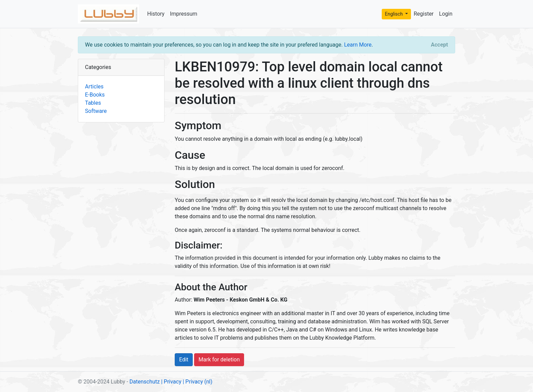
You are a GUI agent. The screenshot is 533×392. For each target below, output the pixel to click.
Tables (93, 103)
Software (96, 111)
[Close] (440, 45)
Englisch (394, 14)
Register (424, 14)
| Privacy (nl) (197, 382)
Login (446, 14)
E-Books (95, 95)
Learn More (358, 45)
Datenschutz (145, 382)
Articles (94, 87)
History (156, 14)
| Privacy (171, 382)
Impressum (184, 14)
